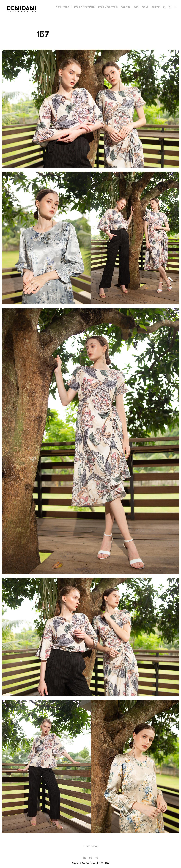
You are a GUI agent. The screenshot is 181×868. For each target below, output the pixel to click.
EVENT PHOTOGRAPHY (85, 7)
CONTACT (156, 7)
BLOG (136, 7)
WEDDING (126, 7)
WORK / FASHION (63, 7)
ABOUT (145, 7)
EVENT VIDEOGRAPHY (108, 7)
